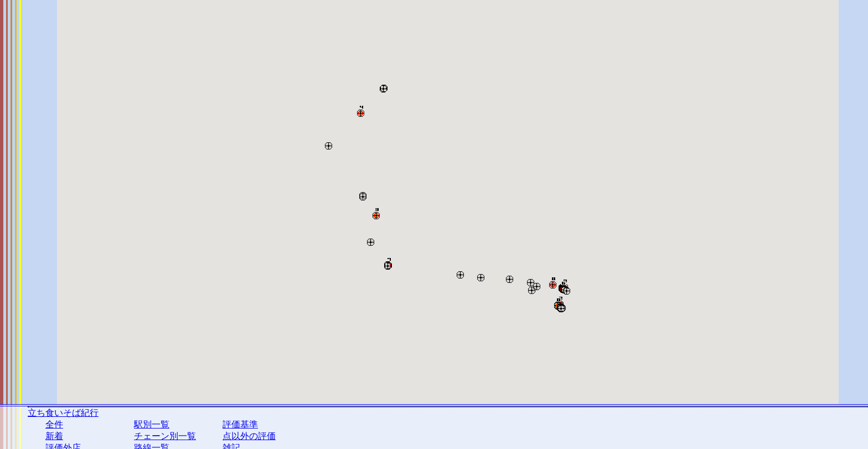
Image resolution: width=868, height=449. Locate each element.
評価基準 (240, 424)
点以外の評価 (249, 436)
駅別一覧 (152, 424)
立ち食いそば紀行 (63, 413)
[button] (383, 87)
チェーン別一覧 (165, 436)
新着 (54, 436)
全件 (54, 424)
